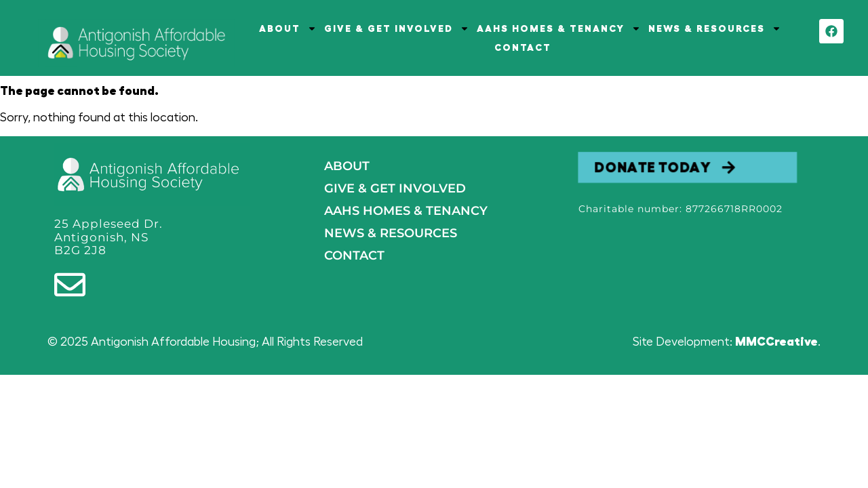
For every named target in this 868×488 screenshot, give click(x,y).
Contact (354, 256)
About (347, 166)
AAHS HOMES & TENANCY (559, 28)
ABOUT (288, 28)
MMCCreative (776, 342)
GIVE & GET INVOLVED (397, 28)
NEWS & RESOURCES (715, 28)
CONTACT (523, 47)
